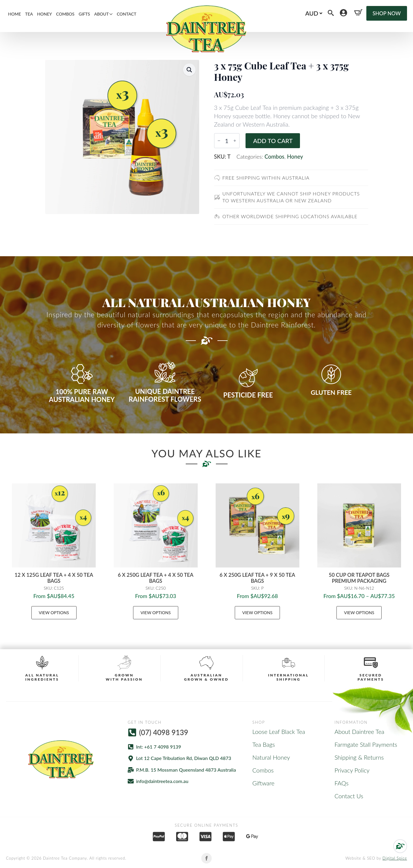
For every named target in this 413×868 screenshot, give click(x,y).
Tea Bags (264, 744)
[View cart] (358, 13)
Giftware (263, 783)
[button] (189, 70)
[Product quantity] (227, 141)
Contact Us (349, 796)
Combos (65, 14)
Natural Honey (271, 757)
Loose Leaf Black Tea (279, 732)
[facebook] (206, 858)
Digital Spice (395, 858)
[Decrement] (219, 141)
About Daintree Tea (359, 732)
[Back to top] (400, 846)
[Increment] (235, 141)
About (102, 14)
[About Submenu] (112, 14)
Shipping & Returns (359, 757)
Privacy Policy (352, 770)
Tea (29, 14)
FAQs (341, 783)
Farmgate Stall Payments (366, 744)
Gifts (84, 14)
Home (15, 14)
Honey (45, 14)
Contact (126, 14)
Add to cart (273, 141)
